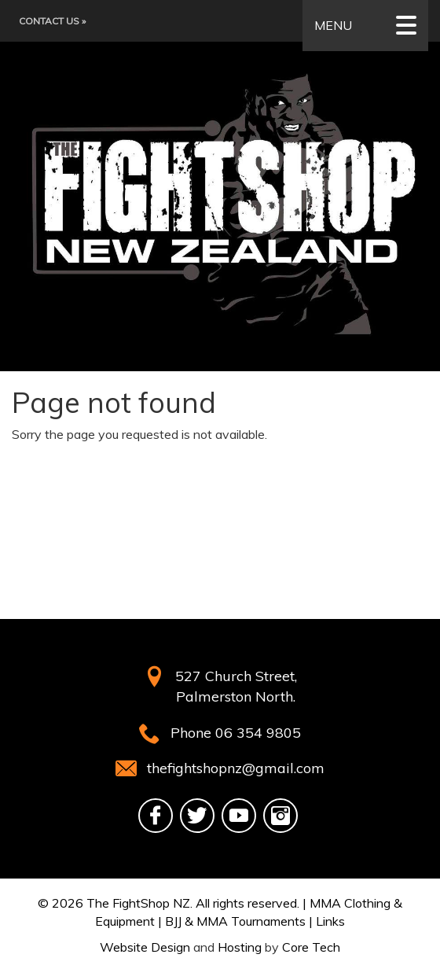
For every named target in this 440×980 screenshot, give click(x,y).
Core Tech (311, 947)
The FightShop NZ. (139, 903)
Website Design (145, 947)
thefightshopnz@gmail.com (236, 768)
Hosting (240, 947)
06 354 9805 (258, 733)
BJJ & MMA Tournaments (235, 921)
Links (330, 921)
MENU (365, 26)
